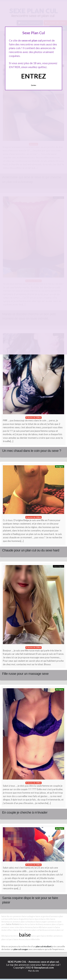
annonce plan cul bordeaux (36, 930)
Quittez (33, 85)
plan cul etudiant (44, 946)
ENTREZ (33, 76)
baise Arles (19, 930)
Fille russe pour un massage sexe (25, 674)
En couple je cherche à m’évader (25, 812)
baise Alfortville (33, 939)
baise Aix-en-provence (12, 916)
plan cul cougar (21, 949)
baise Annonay (26, 927)
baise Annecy (20, 939)
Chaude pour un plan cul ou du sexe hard (31, 550)
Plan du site (34, 971)
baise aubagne (29, 916)
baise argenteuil (43, 916)
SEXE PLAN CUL (17, 962)
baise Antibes (47, 936)
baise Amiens (13, 924)
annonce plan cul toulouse (24, 922)
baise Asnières (12, 936)
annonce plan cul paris (53, 924)
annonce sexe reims (10, 927)
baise (25, 935)
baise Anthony (37, 924)
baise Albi (38, 927)
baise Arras (25, 924)
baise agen (36, 936)
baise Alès (45, 919)
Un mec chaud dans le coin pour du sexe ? (32, 451)
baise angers (42, 922)
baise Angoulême (21, 919)
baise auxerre (49, 927)
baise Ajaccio (35, 919)
